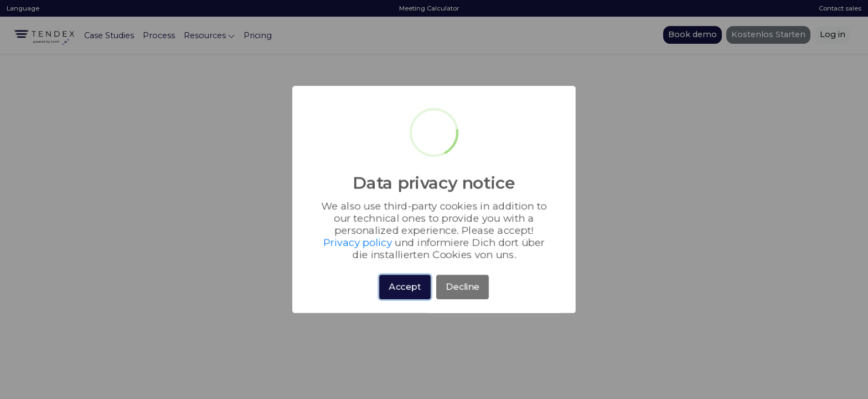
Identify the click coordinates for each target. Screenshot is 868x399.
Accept (409, 279)
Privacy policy (482, 228)
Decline (458, 279)
